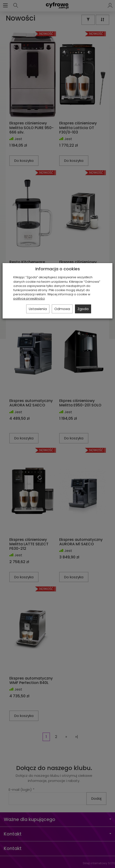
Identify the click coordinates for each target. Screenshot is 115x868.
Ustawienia (38, 309)
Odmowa (62, 309)
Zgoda (83, 309)
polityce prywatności (29, 298)
